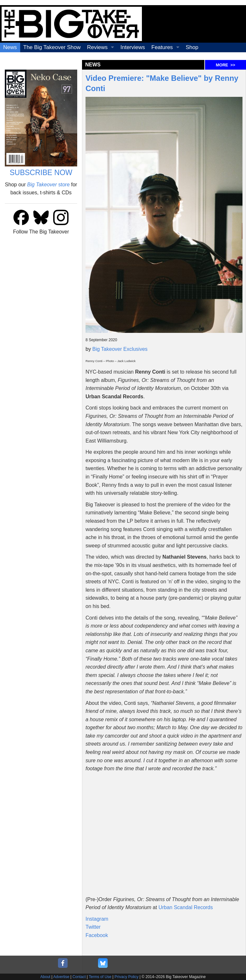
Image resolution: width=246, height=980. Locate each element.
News (10, 47)
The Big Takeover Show (52, 47)
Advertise (61, 977)
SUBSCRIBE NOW (41, 173)
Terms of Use (100, 977)
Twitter (93, 927)
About (45, 977)
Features (162, 47)
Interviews (133, 47)
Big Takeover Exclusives (120, 349)
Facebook (97, 935)
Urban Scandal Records (186, 907)
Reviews (97, 47)
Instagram (97, 919)
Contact (79, 977)
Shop (192, 47)
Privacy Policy (127, 977)
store (49, 185)
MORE (225, 65)
